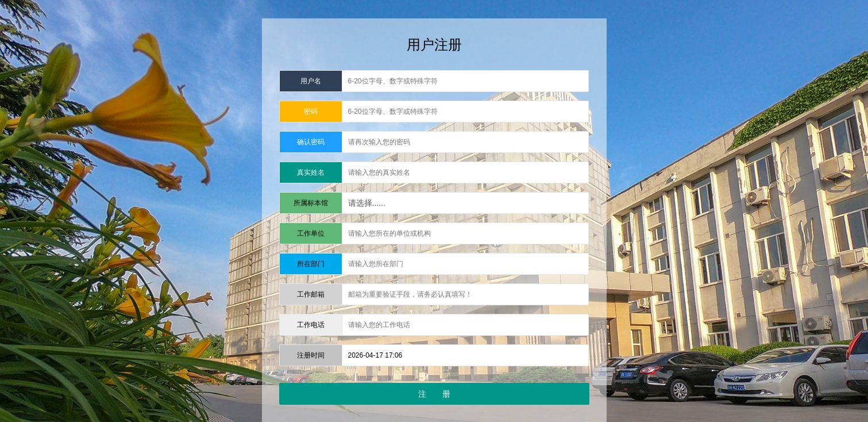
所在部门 (311, 264)
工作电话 (311, 325)
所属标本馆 (311, 203)
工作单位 (311, 233)
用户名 (311, 81)
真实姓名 (311, 172)
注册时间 (311, 355)
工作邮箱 (311, 294)
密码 (311, 112)
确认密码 (311, 142)
